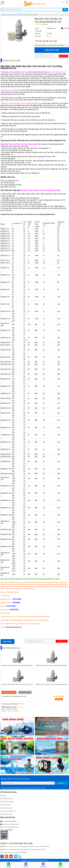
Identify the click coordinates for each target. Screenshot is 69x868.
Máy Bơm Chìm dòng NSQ (12, 90)
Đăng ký (61, 783)
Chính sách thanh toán (7, 799)
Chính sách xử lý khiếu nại (8, 811)
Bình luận (45, 24)
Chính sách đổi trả (6, 805)
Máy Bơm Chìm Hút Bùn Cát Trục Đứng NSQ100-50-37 (17, 665)
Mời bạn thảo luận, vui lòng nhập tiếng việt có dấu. (26, 698)
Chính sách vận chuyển (7, 802)
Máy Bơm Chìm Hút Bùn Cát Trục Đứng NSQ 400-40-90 (51, 665)
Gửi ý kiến (59, 699)
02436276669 (15, 824)
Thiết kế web (35, 861)
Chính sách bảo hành (6, 808)
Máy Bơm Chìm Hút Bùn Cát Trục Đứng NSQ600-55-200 (51, 684)
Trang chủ (4, 15)
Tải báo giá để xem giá (46, 41)
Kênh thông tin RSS (6, 814)
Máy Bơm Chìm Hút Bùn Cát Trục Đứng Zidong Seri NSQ (23, 15)
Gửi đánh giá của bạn (9, 692)
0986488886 (13, 821)
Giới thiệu (3, 796)
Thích (8, 711)
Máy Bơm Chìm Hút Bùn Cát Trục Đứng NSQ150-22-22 (17, 684)
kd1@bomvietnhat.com (14, 627)
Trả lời (3, 711)
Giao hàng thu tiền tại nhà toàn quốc (51, 45)
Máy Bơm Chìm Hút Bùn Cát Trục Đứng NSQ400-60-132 (24, 72)
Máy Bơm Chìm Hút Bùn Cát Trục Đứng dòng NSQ (21, 103)
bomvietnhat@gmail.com (13, 827)
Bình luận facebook (25, 692)
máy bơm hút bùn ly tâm (57, 72)
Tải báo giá (65, 28)
